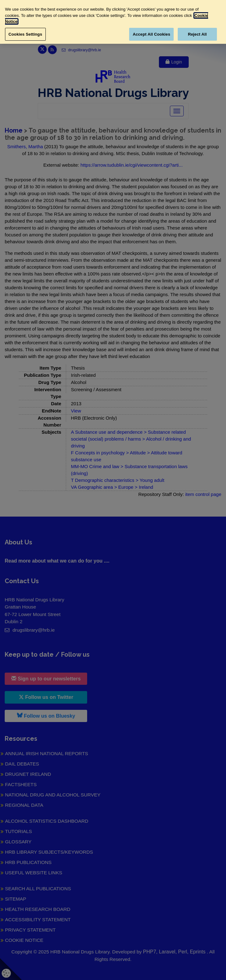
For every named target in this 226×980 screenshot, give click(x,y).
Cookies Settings (25, 34)
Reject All (197, 34)
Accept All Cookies (151, 34)
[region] (113, 22)
